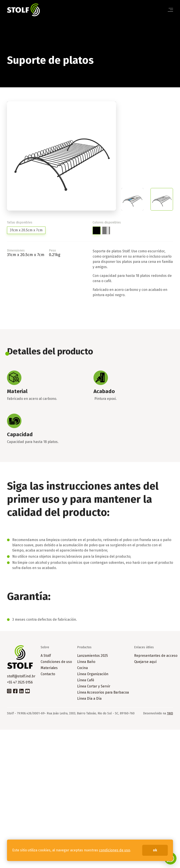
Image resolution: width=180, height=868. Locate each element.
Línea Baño (86, 662)
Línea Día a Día (89, 698)
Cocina (82, 668)
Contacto (48, 674)
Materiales (49, 668)
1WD (170, 713)
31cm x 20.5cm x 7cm (26, 230)
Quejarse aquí (145, 662)
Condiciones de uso (56, 662)
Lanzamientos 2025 (93, 656)
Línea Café (86, 680)
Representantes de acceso (156, 656)
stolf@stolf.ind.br (21, 676)
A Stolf (46, 656)
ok (155, 850)
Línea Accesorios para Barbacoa (103, 692)
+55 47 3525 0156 (20, 682)
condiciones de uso (114, 850)
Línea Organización (93, 674)
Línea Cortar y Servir (94, 686)
